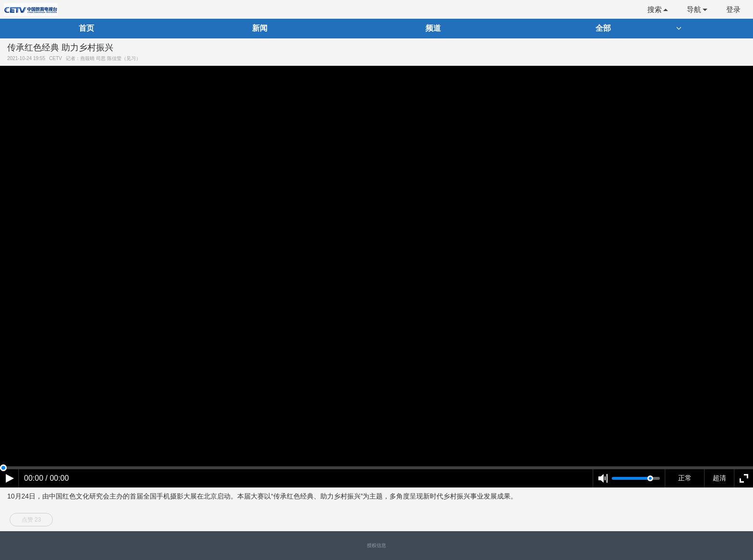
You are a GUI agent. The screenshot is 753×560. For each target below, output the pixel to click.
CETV (57, 58)
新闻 (260, 28)
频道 (433, 28)
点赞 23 (31, 520)
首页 (86, 28)
